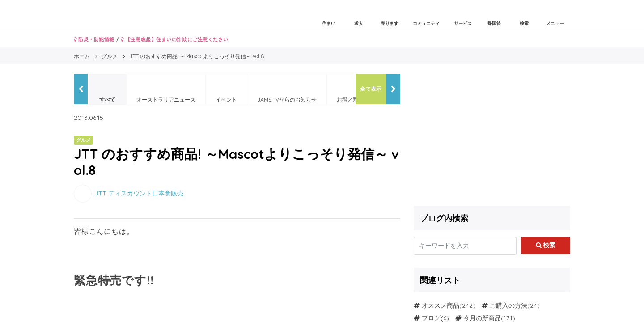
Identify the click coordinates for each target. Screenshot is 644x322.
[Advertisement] (492, 136)
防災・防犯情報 (94, 39)
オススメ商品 (441, 305)
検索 (546, 245)
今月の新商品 (482, 318)
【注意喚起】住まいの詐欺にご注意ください (175, 39)
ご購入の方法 (508, 305)
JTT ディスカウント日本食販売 (139, 193)
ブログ (431, 318)
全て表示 (371, 89)
